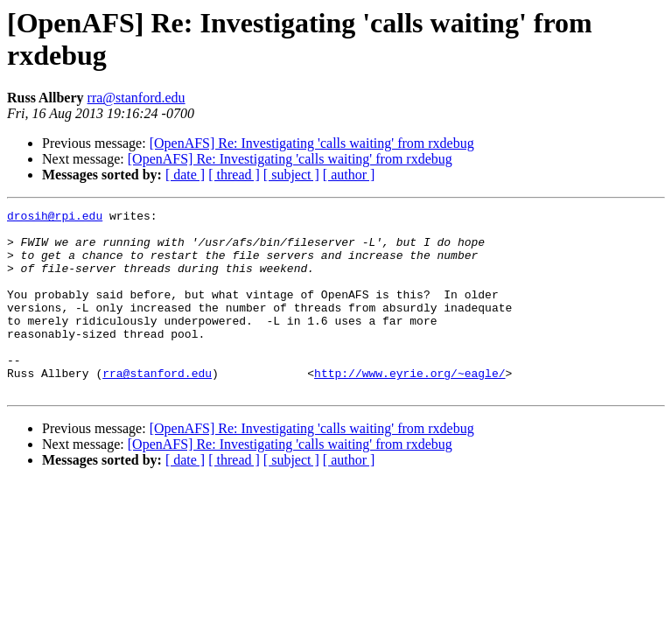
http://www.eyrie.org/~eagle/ (409, 407)
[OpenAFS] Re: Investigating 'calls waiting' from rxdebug (312, 143)
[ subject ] (291, 175)
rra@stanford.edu (136, 98)
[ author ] (349, 175)
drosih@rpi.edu (55, 218)
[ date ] (185, 175)
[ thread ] (234, 175)
